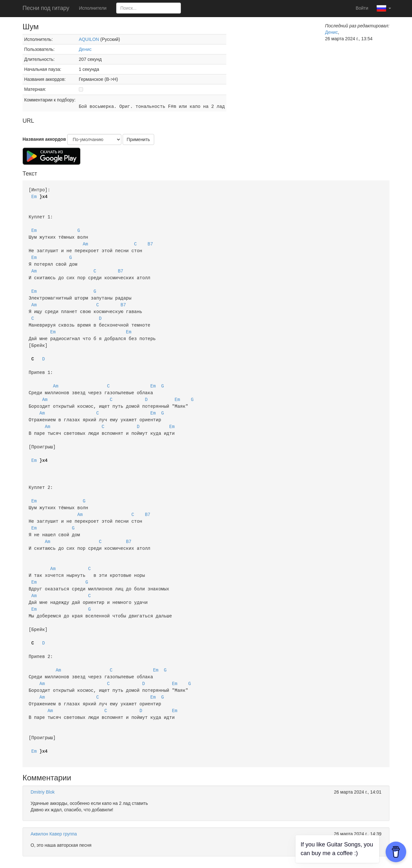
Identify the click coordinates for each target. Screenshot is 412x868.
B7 (150, 241)
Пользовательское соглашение (170, 858)
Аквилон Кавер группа (54, 806)
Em (34, 196)
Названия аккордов (44, 139)
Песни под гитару (46, 8)
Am (85, 241)
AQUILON (89, 39)
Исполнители (93, 8)
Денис (85, 49)
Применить (138, 139)
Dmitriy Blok (43, 765)
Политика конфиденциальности (242, 858)
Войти (362, 8)
